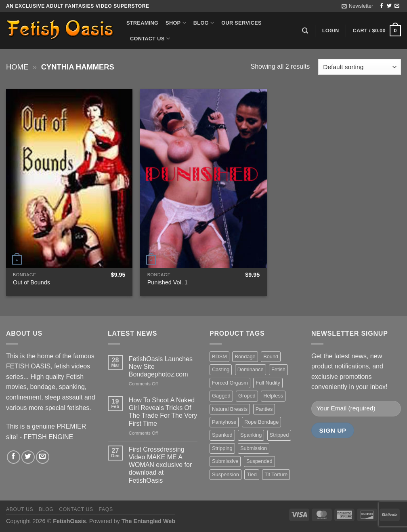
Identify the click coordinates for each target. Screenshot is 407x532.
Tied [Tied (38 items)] (252, 474)
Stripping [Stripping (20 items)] (222, 448)
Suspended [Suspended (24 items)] (259, 461)
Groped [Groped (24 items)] (247, 396)
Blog (204, 23)
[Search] (305, 31)
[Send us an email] (397, 6)
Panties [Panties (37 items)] (264, 409)
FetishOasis (69, 521)
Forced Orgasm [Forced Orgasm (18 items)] (230, 383)
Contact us (150, 39)
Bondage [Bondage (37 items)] (245, 356)
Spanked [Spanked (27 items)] (222, 435)
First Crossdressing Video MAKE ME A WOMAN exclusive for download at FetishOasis (160, 465)
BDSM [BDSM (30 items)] (219, 356)
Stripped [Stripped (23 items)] (279, 435)
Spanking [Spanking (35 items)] (251, 435)
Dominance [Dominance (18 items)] (251, 369)
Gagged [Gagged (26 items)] (221, 396)
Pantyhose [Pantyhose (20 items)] (224, 422)
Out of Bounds (31, 282)
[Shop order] (360, 67)
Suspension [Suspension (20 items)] (226, 474)
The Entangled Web (148, 521)
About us (20, 509)
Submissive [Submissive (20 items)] (225, 461)
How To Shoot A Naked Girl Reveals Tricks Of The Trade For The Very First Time (163, 412)
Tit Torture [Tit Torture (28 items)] (276, 474)
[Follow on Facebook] (382, 6)
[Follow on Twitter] (389, 6)
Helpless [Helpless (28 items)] (273, 396)
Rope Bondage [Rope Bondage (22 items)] (261, 422)
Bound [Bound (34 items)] (271, 356)
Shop (176, 23)
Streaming (142, 23)
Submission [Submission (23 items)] (254, 448)
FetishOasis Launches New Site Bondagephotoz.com (161, 367)
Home (17, 67)
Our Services (241, 23)
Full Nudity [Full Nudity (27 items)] (268, 383)
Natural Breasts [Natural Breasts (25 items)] (230, 409)
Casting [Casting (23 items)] (221, 369)
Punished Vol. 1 (168, 282)
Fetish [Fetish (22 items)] (278, 369)
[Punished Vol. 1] (203, 178)
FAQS (106, 509)
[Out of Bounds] (69, 178)
